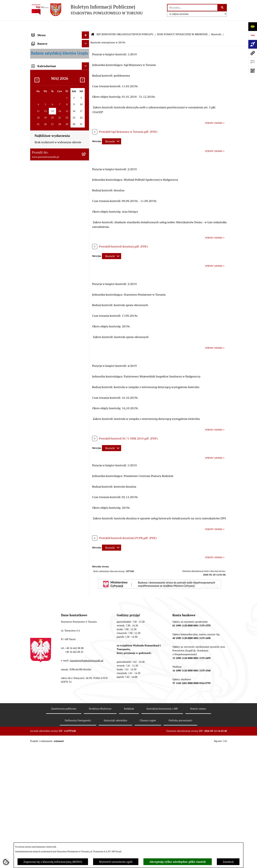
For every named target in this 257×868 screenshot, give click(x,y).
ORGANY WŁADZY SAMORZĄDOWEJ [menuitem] (56, 89)
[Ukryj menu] (85, 25)
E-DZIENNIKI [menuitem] (40, 378)
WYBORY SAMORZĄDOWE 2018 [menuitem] (53, 340)
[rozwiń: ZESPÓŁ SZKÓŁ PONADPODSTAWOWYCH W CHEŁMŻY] (86, 430)
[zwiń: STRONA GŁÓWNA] (86, 33)
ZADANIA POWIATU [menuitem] (45, 232)
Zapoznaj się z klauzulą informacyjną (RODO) (53, 862)
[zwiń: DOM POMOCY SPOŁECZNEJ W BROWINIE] (86, 490)
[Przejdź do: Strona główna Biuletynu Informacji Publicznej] (93, 25)
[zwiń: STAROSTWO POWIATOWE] (86, 119)
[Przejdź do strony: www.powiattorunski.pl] (253, 53)
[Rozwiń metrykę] (112, 132)
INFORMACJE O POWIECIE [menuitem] (49, 51)
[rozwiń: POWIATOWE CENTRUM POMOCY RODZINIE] (86, 476)
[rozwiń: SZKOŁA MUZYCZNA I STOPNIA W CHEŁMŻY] (86, 462)
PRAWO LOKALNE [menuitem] (44, 104)
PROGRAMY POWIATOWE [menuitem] (49, 254)
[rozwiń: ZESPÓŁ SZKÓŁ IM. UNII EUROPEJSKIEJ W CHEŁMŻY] (86, 448)
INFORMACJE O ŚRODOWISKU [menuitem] (52, 310)
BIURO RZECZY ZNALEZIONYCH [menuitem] (53, 325)
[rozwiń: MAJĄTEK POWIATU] (86, 269)
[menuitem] (60, 33)
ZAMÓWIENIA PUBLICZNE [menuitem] (49, 295)
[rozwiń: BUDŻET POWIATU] (86, 262)
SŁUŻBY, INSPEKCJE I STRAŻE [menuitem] (51, 225)
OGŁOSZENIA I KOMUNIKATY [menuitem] (51, 288)
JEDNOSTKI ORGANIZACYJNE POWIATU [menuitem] (51, 215)
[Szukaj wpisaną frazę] (222, 8)
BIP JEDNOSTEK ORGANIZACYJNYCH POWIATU (125, 24)
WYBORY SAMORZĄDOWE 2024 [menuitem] (53, 332)
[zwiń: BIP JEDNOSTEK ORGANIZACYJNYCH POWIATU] (86, 393)
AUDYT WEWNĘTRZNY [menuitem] (47, 247)
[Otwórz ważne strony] (253, 62)
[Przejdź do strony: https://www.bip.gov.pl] (253, 35)
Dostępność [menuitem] (39, 385)
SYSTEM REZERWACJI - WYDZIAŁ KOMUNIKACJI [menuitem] (54, 368)
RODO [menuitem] (36, 111)
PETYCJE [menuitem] (37, 347)
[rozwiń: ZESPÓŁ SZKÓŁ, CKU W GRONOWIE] (86, 416)
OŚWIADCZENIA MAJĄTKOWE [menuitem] (52, 97)
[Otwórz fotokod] (253, 71)
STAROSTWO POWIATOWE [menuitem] (49, 119)
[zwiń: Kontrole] (86, 658)
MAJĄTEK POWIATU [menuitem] (45, 269)
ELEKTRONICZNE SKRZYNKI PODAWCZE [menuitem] (51, 356)
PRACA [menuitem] (36, 303)
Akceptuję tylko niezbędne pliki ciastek (178, 862)
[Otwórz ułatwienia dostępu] (253, 27)
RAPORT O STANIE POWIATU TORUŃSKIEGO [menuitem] (51, 278)
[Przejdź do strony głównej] (86, 10)
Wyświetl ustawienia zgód (116, 862)
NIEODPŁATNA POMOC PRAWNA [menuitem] (54, 317)
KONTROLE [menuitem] (39, 239)
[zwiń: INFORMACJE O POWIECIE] (86, 52)
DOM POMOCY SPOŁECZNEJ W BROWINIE (182, 24)
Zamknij (228, 862)
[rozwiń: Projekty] (86, 649)
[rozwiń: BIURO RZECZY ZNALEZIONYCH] (86, 325)
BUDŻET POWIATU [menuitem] (44, 261)
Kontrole (216, 24)
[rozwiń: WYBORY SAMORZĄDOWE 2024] (86, 332)
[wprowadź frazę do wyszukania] (192, 8)
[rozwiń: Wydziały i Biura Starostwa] (86, 152)
